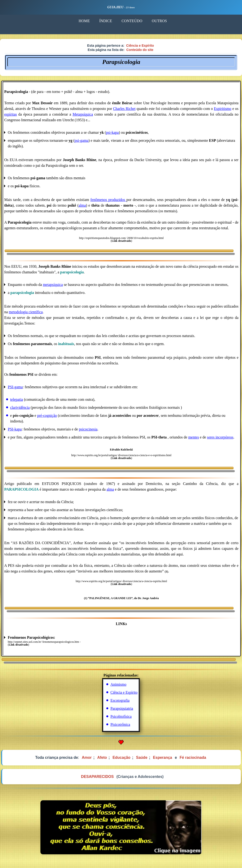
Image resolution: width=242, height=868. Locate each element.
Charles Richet (124, 109)
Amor (87, 757)
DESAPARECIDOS (97, 777)
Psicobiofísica (121, 716)
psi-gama (82, 140)
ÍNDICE (105, 21)
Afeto (102, 757)
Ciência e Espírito (140, 46)
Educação (121, 757)
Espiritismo (223, 109)
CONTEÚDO (132, 21)
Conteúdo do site (140, 50)
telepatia (17, 399)
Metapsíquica (83, 114)
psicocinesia (88, 429)
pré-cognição (47, 415)
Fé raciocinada (193, 757)
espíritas (11, 114)
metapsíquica (53, 285)
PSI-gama (15, 387)
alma (82, 205)
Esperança (162, 757)
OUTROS (159, 21)
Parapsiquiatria (122, 708)
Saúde (142, 757)
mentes (193, 437)
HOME (84, 21)
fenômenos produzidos (108, 200)
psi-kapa (112, 132)
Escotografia (120, 700)
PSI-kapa (15, 429)
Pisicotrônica (120, 724)
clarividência (20, 407)
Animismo (118, 684)
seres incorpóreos (220, 437)
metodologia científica (26, 312)
